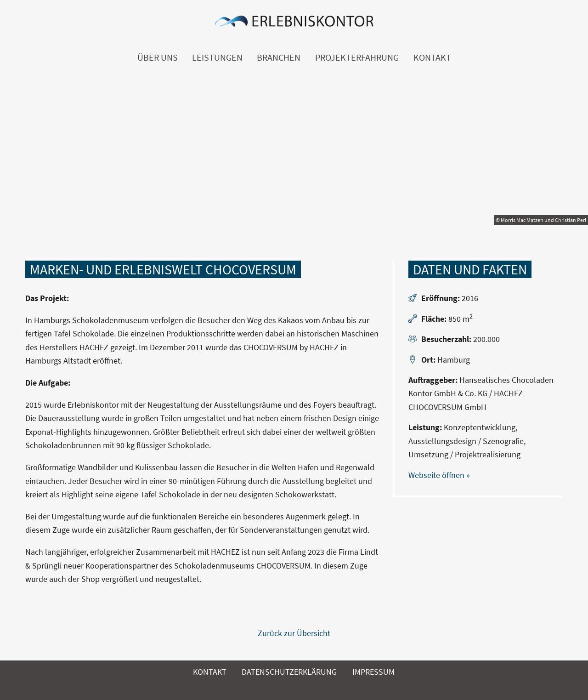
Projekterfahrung (357, 57)
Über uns (158, 57)
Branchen (279, 57)
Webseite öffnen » (439, 475)
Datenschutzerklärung (289, 672)
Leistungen (217, 57)
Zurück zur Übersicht (294, 633)
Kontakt (432, 57)
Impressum (373, 672)
